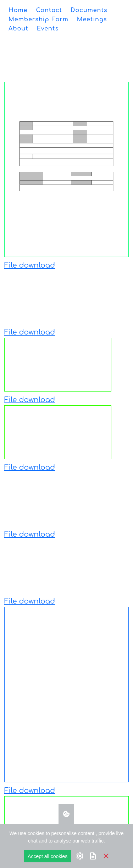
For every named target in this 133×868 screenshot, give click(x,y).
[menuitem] (18, 10)
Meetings (92, 19)
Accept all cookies (48, 856)
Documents (89, 10)
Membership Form (38, 19)
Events (48, 29)
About (18, 29)
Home (18, 10)
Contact (49, 10)
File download (30, 265)
